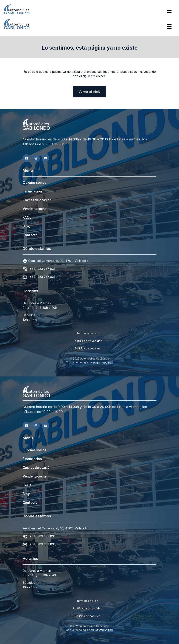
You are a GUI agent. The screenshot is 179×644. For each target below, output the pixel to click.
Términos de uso (87, 333)
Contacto (30, 235)
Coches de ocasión (37, 200)
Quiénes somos (34, 182)
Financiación (32, 191)
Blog (26, 226)
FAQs (27, 217)
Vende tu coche (35, 209)
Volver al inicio (89, 92)
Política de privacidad (87, 341)
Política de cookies (87, 348)
